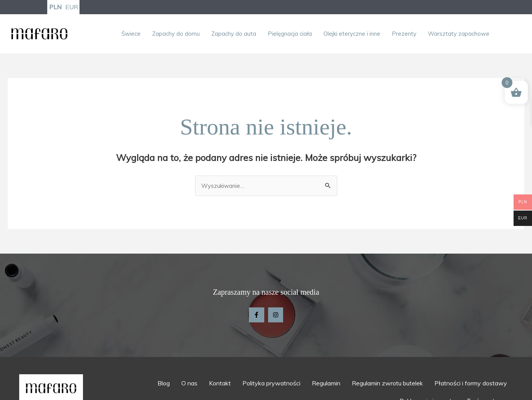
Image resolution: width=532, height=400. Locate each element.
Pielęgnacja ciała (290, 34)
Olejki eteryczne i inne (352, 34)
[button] (133, 34)
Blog (164, 385)
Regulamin (326, 385)
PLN (55, 7)
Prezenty (404, 34)
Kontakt (220, 385)
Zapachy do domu (176, 34)
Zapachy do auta (234, 34)
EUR (72, 7)
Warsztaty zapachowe (459, 34)
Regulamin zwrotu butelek (387, 385)
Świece (131, 34)
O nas (189, 385)
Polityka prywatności (271, 385)
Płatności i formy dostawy (471, 385)
